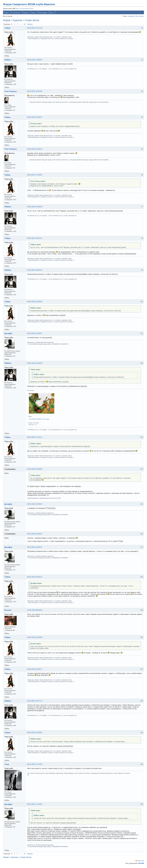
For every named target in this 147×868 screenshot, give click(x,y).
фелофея (9, 334)
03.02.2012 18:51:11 (35, 239)
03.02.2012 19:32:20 (35, 364)
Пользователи (16, 14)
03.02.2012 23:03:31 (35, 535)
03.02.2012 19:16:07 (35, 334)
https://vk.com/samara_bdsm (25, 9)
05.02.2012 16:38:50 (35, 733)
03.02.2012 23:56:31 (35, 548)
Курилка (18, 21)
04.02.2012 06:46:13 (35, 578)
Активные (131, 17)
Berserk (8, 611)
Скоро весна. (33, 21)
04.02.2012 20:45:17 (35, 670)
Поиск (34, 14)
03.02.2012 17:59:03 (35, 176)
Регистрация (43, 14)
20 (25, 25)
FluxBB (141, 864)
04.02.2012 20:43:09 (35, 638)
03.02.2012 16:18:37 (35, 118)
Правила (27, 14)
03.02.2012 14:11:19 (35, 29)
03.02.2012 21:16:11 (35, 438)
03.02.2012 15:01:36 (35, 92)
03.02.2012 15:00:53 (35, 61)
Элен (7, 765)
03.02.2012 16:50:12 (35, 150)
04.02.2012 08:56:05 (35, 611)
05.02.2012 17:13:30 (35, 765)
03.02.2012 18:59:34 (35, 302)
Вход (52, 14)
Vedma (8, 29)
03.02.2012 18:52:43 (35, 271)
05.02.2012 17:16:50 (35, 805)
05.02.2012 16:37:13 (35, 702)
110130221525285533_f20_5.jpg (39, 420)
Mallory (8, 61)
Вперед (30, 25)
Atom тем (140, 862)
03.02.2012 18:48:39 (35, 207)
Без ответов (139, 17)
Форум (7, 14)
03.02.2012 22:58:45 (35, 505)
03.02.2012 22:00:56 (35, 470)
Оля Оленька (11, 92)
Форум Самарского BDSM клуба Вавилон (29, 5)
